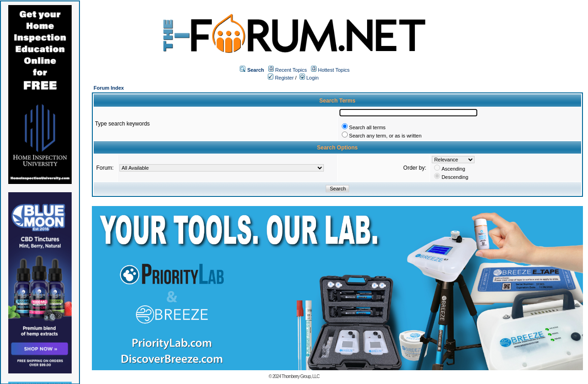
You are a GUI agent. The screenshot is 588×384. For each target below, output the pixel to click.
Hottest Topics (334, 70)
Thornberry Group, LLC (300, 376)
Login (309, 78)
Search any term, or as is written (385, 136)
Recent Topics (291, 70)
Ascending (453, 169)
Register (281, 78)
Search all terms (367, 127)
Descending (455, 177)
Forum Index (109, 88)
